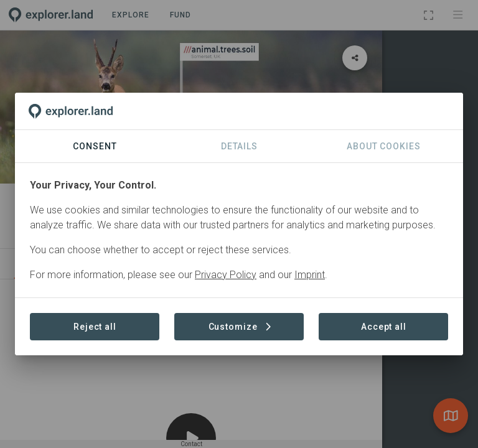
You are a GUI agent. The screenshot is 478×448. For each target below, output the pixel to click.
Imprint (310, 275)
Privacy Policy (226, 275)
